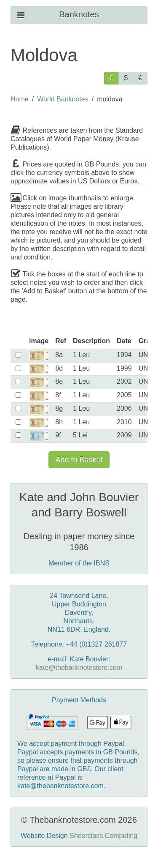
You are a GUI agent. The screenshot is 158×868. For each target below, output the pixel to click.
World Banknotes (63, 99)
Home (20, 99)
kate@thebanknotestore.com (79, 667)
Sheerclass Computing (103, 836)
